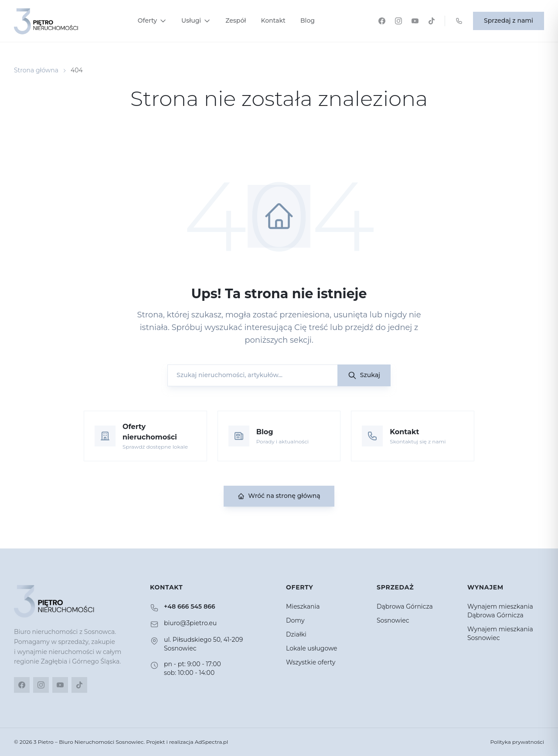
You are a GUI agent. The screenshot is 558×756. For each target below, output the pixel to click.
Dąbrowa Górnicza (405, 606)
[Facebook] (382, 21)
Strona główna (36, 70)
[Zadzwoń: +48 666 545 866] (459, 21)
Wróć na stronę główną (279, 496)
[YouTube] (415, 21)
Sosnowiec (393, 620)
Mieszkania (303, 606)
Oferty (152, 20)
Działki (296, 634)
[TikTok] (432, 21)
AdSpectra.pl (211, 742)
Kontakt (273, 20)
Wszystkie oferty (311, 662)
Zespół (236, 20)
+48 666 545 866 (190, 606)
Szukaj (364, 375)
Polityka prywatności (517, 742)
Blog (308, 20)
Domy (295, 620)
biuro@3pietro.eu (190, 623)
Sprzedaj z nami (509, 20)
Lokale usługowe (312, 648)
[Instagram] (398, 21)
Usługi (196, 20)
